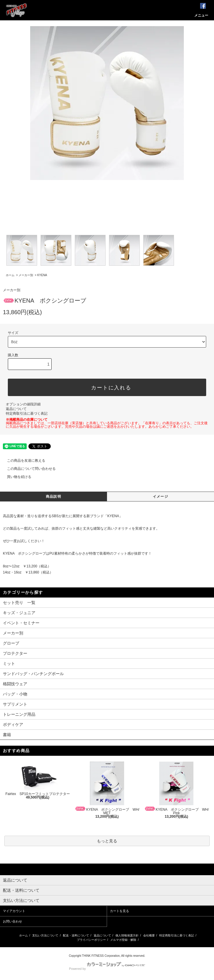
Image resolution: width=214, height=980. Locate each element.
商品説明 (54, 497)
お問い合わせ (12, 921)
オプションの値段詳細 (23, 404)
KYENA (42, 275)
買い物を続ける (16, 477)
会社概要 (149, 935)
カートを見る (119, 911)
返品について (16, 409)
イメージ (160, 497)
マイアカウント (14, 911)
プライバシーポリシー (91, 940)
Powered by (107, 969)
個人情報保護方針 (127, 935)
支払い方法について (45, 935)
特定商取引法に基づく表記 (27, 413)
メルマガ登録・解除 (123, 940)
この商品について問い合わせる (28, 469)
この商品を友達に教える (23, 461)
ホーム (10, 275)
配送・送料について (76, 935)
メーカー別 (26, 275)
